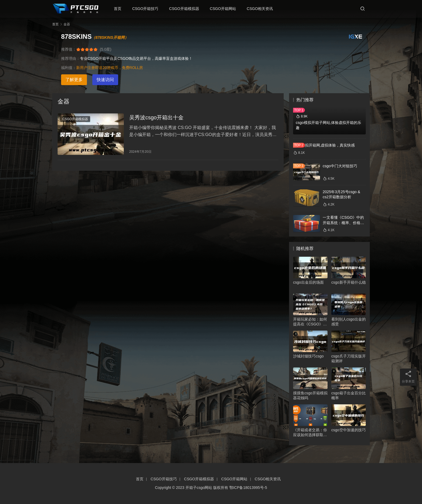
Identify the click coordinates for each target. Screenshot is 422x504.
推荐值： (69, 49)
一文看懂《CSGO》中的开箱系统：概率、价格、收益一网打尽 (343, 223)
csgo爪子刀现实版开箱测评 (349, 359)
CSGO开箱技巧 (147, 9)
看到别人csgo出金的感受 (349, 322)
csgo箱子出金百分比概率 (349, 395)
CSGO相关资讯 (261, 9)
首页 (119, 9)
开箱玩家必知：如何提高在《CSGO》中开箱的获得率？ (310, 322)
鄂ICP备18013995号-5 (248, 488)
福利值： (69, 68)
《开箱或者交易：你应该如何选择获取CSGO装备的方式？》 (310, 432)
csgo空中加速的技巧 (349, 430)
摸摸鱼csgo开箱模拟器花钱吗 (310, 395)
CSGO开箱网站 (225, 9)
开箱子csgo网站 (199, 488)
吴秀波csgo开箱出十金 (156, 118)
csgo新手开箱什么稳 (349, 282)
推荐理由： (71, 58)
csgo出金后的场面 (308, 282)
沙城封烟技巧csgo (308, 356)
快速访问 (105, 80)
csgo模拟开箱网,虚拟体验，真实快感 (324, 145)
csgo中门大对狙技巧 (340, 166)
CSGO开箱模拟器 (186, 9)
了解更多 (74, 80)
